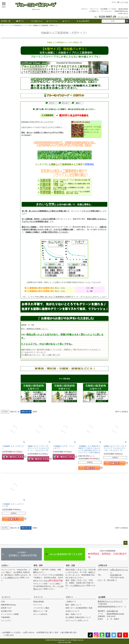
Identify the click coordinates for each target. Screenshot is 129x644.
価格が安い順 (15, 412)
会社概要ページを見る (109, 9)
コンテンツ (6, 597)
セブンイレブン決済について (77, 620)
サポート (70, 597)
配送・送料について (73, 605)
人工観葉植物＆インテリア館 (21, 25)
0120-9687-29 (116, 575)
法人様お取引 (83, 21)
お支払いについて (73, 611)
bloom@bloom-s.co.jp (115, 614)
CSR (3, 602)
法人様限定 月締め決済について (78, 617)
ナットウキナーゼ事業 (10, 614)
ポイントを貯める (40, 614)
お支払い (5, 565)
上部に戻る (9, 635)
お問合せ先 (103, 565)
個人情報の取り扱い (69, 632)
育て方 (20, 21)
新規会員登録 (123, 9)
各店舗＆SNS (6, 611)
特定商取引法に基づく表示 (48, 632)
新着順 (35, 412)
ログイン (85, 9)
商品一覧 (6, 21)
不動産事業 (5, 617)
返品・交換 (70, 565)
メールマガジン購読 (41, 608)
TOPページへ (5, 25)
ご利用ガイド (95, 11)
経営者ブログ (6, 608)
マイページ (95, 9)
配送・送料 (38, 565)
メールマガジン (107, 11)
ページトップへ (125, 543)
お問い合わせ (123, 13)
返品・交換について (73, 614)
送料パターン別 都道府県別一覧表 (79, 608)
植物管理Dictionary (122, 11)
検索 (127, 21)
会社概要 (102, 597)
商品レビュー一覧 (40, 611)
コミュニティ (6, 620)
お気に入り (37, 21)
